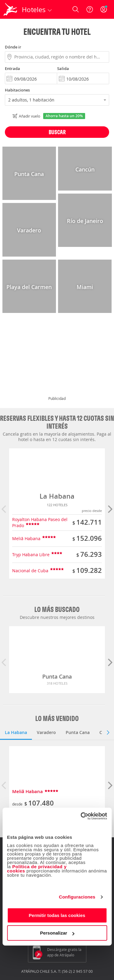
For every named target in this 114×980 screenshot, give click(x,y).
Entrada (12, 68)
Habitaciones (17, 90)
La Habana (57, 496)
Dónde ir (13, 47)
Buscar (57, 132)
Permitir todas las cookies (57, 915)
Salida (63, 68)
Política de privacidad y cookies (37, 869)
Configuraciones (77, 897)
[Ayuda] (90, 9)
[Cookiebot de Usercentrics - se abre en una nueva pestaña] (81, 816)
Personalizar (57, 933)
